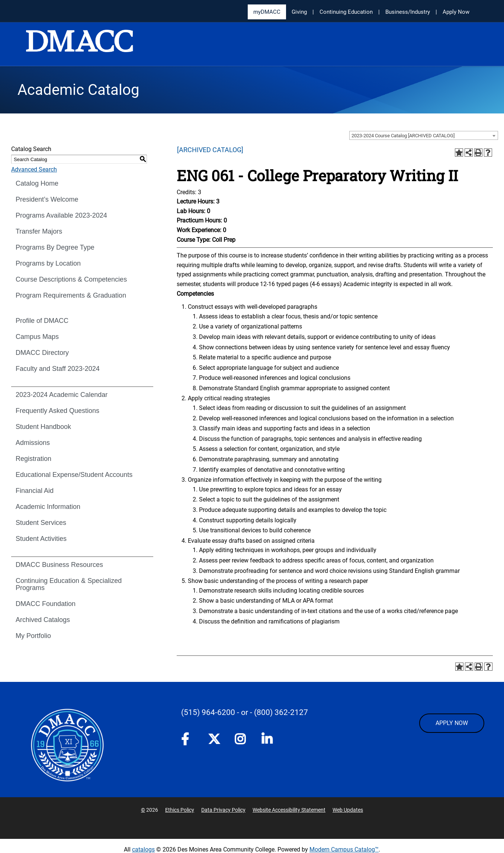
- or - (245, 712)
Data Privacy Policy (223, 810)
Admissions (33, 443)
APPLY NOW (452, 723)
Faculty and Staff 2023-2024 (58, 369)
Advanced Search (34, 169)
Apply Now (456, 12)
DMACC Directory (42, 353)
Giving (299, 12)
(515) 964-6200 (208, 712)
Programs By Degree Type (55, 247)
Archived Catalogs (43, 620)
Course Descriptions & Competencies (71, 279)
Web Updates (348, 810)
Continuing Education (346, 12)
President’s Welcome (47, 199)
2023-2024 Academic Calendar (62, 395)
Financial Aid (35, 491)
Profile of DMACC (42, 321)
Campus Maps (37, 337)
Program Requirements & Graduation (71, 295)
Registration (33, 459)
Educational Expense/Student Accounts (74, 475)
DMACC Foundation (46, 604)
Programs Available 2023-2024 (61, 215)
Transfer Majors (39, 231)
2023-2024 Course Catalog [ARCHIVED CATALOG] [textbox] (403, 136)
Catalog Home (37, 183)
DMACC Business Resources (59, 565)
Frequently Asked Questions (57, 411)
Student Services (41, 523)
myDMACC (267, 12)
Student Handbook (43, 427)
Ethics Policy (180, 810)
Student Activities (41, 539)
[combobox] (424, 135)
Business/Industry (408, 12)
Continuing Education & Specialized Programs (69, 584)
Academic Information (48, 507)
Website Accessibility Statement (289, 810)
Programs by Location (48, 263)
